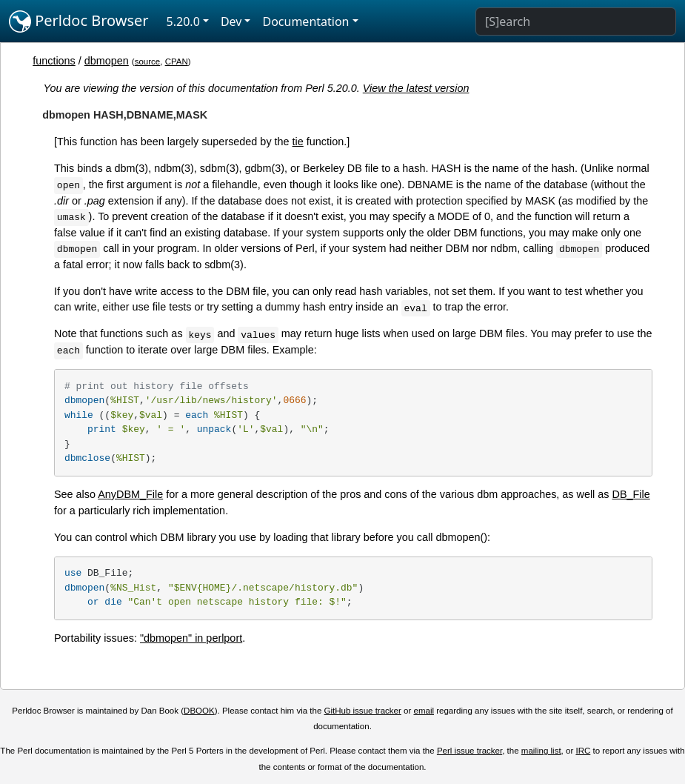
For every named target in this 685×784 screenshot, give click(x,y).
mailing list (541, 751)
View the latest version (416, 88)
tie (298, 142)
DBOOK (199, 711)
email (424, 711)
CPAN (177, 62)
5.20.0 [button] (183, 21)
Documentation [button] (305, 21)
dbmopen (107, 61)
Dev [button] (231, 21)
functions (54, 61)
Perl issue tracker (470, 751)
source (148, 62)
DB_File (631, 494)
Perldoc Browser (79, 21)
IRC (583, 751)
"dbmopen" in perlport (191, 638)
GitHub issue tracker (363, 711)
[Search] (576, 21)
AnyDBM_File (130, 494)
